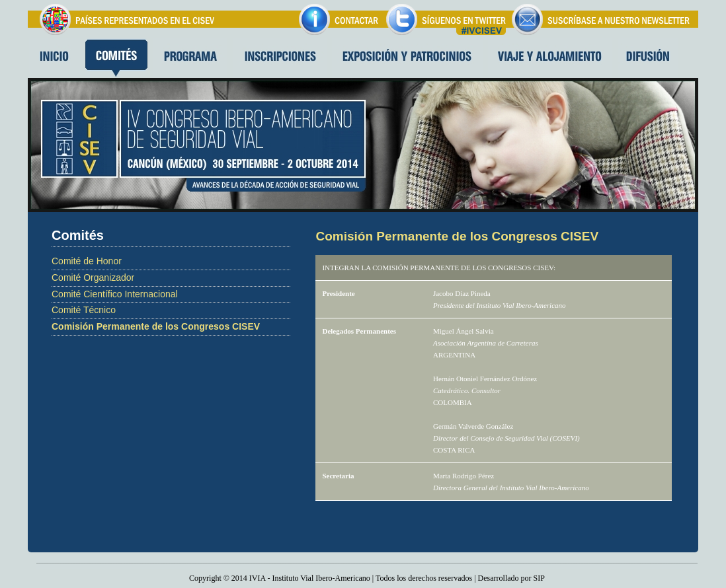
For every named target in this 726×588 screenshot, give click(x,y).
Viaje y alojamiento (550, 58)
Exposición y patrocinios (407, 58)
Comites (116, 58)
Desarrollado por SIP (511, 578)
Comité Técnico (84, 310)
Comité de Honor (87, 261)
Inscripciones (280, 58)
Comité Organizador (93, 277)
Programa (190, 58)
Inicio (54, 58)
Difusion (648, 58)
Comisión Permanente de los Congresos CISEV (156, 326)
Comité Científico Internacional (115, 294)
